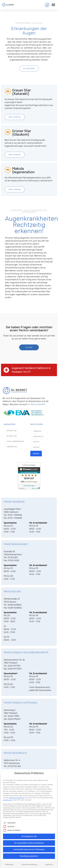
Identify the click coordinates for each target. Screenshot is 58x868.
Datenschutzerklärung (17, 794)
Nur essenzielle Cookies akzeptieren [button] (29, 839)
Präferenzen (9, 861)
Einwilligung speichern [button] (29, 853)
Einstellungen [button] (8, 796)
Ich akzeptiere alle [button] (29, 833)
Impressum (49, 861)
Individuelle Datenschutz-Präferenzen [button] (29, 846)
